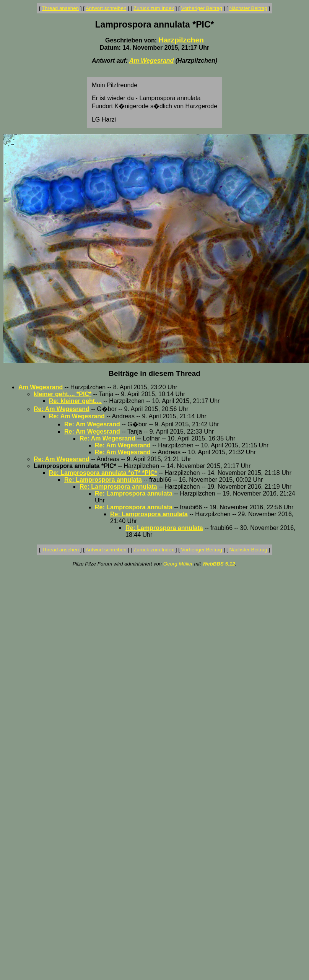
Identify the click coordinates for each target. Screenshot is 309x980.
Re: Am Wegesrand (62, 409)
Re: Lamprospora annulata (103, 480)
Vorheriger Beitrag (202, 8)
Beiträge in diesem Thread (154, 373)
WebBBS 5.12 (219, 564)
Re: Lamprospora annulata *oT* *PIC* (103, 473)
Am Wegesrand (151, 61)
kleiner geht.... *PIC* (63, 394)
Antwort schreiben (106, 8)
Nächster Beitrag (248, 8)
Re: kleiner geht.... (75, 401)
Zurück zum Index (154, 8)
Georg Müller (178, 564)
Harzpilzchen (181, 40)
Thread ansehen (60, 8)
